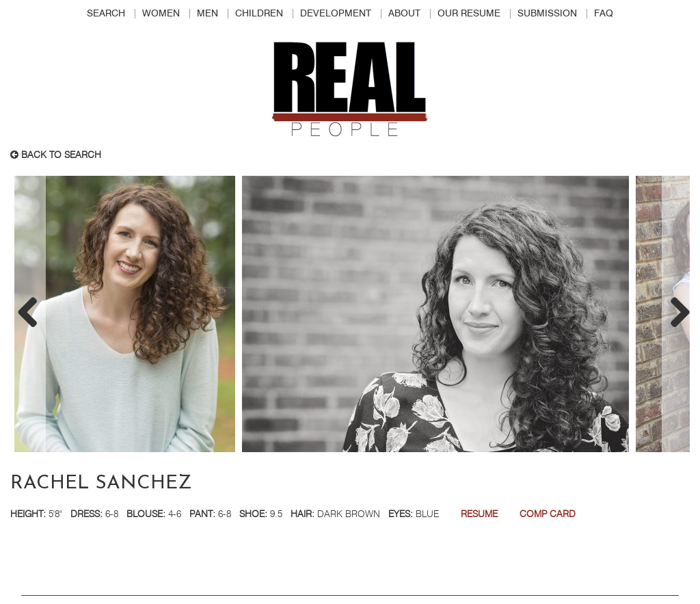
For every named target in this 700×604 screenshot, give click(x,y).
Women (161, 14)
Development (336, 14)
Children (259, 14)
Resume (479, 514)
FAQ (604, 14)
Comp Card (548, 514)
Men (207, 14)
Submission (547, 14)
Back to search (56, 155)
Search (106, 14)
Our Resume (469, 14)
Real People (350, 90)
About (404, 14)
